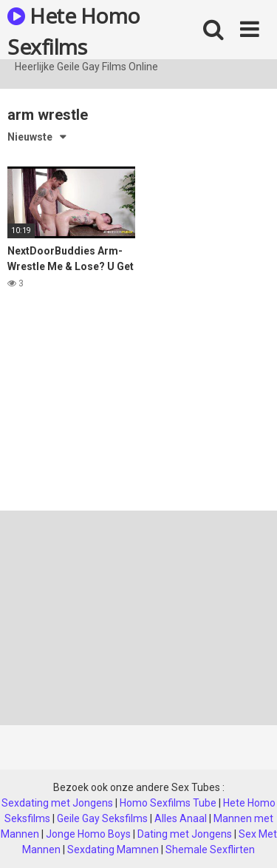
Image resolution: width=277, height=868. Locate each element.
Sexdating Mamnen (113, 850)
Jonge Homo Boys (88, 834)
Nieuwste (30, 137)
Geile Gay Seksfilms (102, 818)
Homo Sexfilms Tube (168, 803)
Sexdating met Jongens (57, 803)
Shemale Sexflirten (210, 850)
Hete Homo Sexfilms (74, 30)
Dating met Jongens (185, 834)
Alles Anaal (181, 818)
